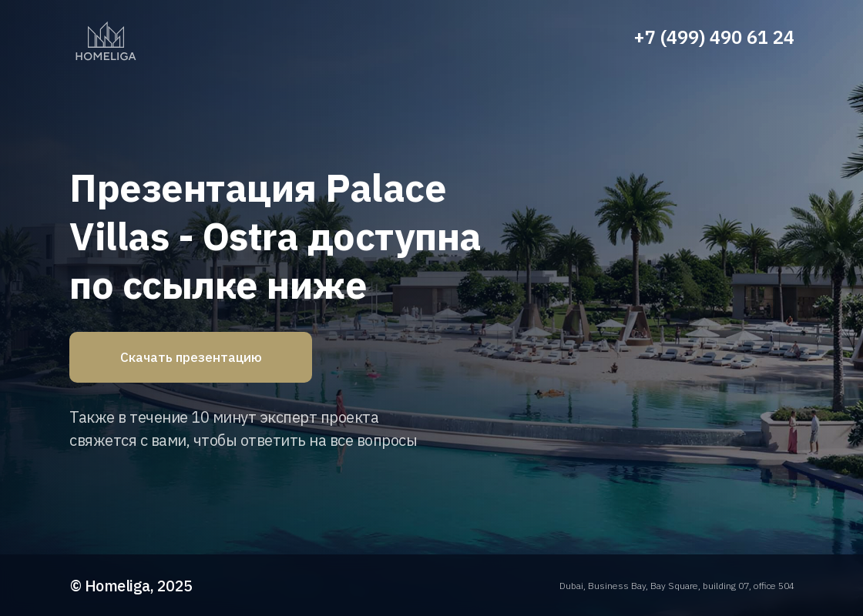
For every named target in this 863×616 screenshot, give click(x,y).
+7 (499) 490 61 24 (714, 37)
